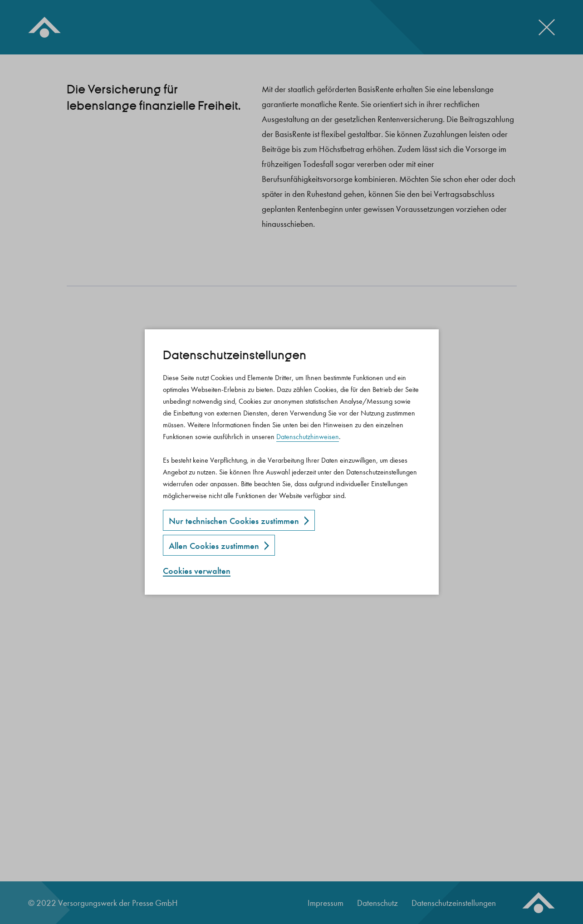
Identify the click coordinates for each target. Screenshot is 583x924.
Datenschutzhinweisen (308, 437)
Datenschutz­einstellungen (235, 355)
